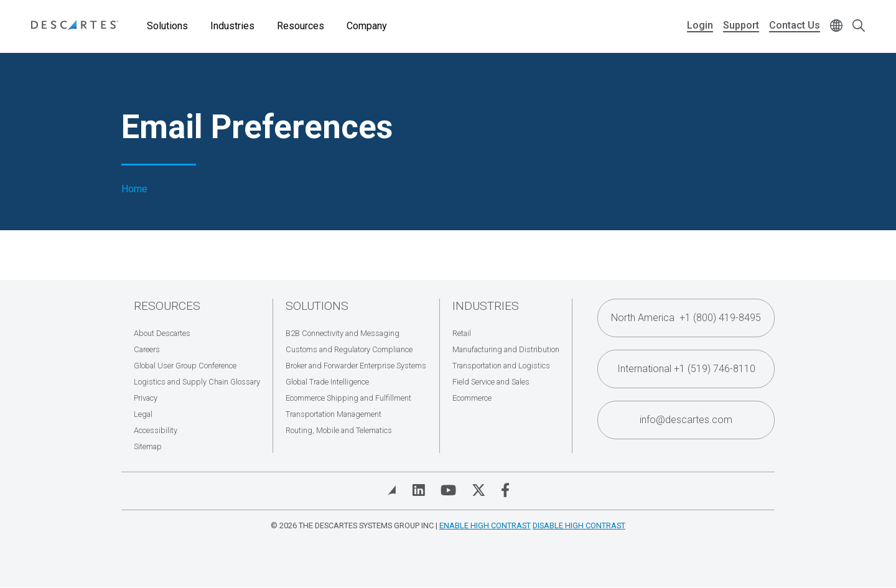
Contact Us (795, 25)
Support (741, 25)
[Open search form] (859, 26)
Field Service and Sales (491, 382)
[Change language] (836, 26)
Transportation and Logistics (501, 366)
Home (134, 189)
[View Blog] (392, 490)
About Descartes (162, 333)
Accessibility (156, 430)
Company (367, 26)
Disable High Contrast (579, 525)
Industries (232, 26)
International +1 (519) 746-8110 (686, 369)
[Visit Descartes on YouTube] (448, 490)
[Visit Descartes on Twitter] (478, 490)
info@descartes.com (686, 420)
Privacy (146, 398)
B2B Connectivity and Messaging (343, 333)
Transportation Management (334, 414)
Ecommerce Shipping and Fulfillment (348, 398)
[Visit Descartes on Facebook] (505, 490)
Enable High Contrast (485, 525)
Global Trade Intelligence (327, 382)
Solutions (167, 26)
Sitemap (148, 446)
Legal (143, 414)
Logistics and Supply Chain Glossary (197, 382)
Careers (147, 349)
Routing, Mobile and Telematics (339, 430)
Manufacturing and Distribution (506, 349)
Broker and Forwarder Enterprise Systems (356, 366)
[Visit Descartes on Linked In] (419, 490)
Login (700, 25)
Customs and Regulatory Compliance (349, 349)
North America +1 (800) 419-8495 (686, 318)
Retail (462, 333)
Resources (301, 26)
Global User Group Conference (185, 366)
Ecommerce (472, 398)
